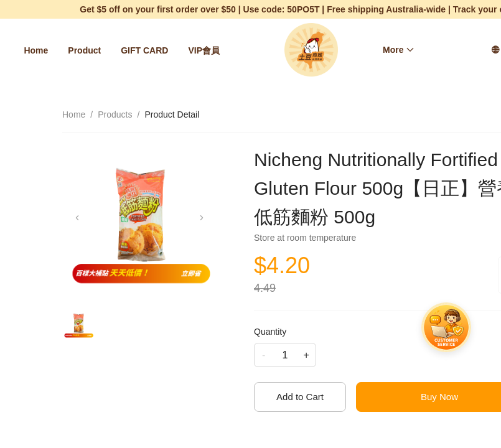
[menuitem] (36, 50)
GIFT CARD (144, 50)
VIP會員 (204, 50)
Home (36, 50)
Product (84, 50)
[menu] (125, 50)
